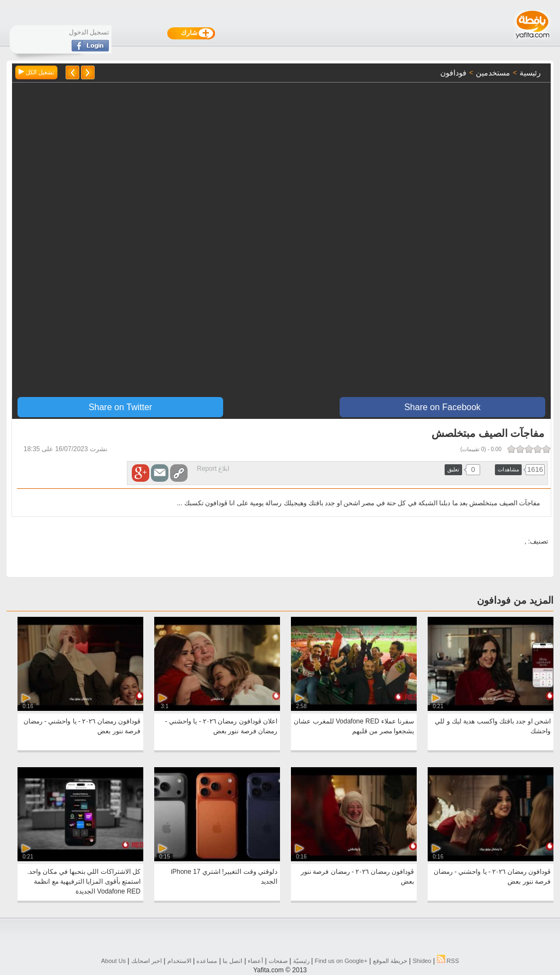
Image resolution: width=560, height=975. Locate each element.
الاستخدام (179, 961)
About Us (113, 961)
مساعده (207, 961)
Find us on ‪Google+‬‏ (341, 961)
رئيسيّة (301, 961)
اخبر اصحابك (147, 961)
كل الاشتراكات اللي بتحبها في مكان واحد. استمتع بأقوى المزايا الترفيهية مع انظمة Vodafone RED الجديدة (84, 881)
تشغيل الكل (36, 72)
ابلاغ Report (213, 469)
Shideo (422, 961)
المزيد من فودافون (515, 600)
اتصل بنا (232, 961)
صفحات (278, 961)
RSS (448, 961)
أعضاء (255, 961)
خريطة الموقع (390, 961)
